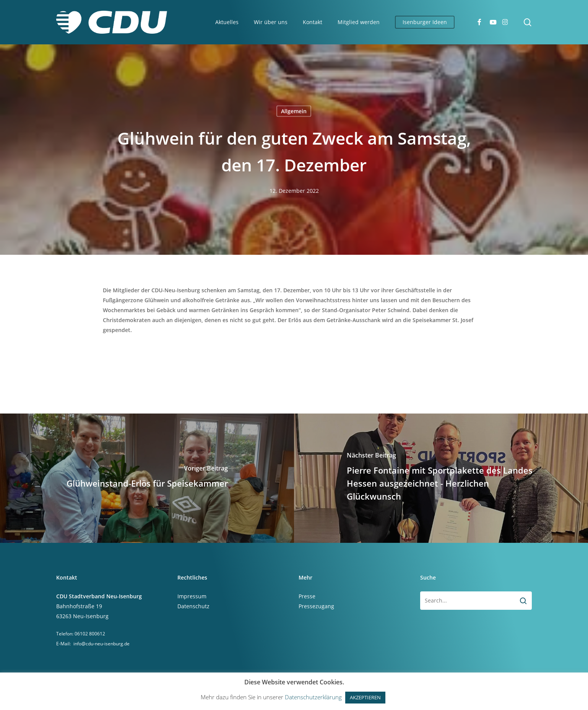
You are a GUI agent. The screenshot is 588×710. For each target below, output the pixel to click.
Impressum (192, 596)
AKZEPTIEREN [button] (365, 697)
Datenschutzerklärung (313, 697)
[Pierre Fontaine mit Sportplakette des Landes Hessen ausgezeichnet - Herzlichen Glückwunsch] (441, 478)
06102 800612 (90, 634)
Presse (307, 596)
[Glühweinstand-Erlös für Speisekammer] (147, 478)
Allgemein (294, 111)
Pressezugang (316, 606)
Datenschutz (193, 606)
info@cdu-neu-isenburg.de (102, 644)
